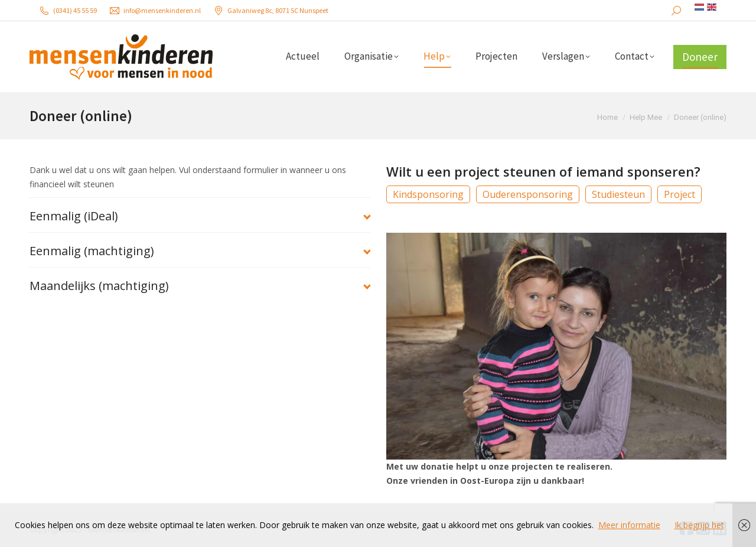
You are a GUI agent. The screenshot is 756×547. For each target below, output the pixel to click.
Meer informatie (629, 525)
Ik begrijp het (699, 525)
